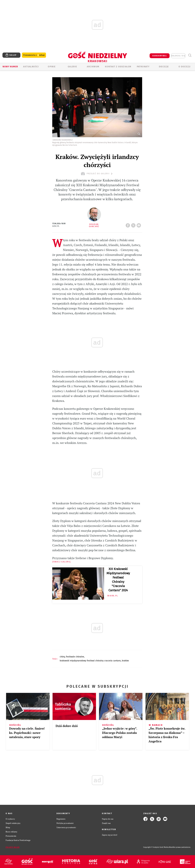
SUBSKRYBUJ (160, 56)
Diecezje (164, 67)
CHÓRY (62, 657)
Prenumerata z (34, 55)
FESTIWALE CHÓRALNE (75, 657)
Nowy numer (10, 67)
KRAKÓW (125, 661)
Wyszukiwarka (190, 55)
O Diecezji (184, 67)
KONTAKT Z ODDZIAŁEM (118, 67)
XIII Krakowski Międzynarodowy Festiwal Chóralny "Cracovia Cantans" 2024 (118, 580)
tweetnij (134, 224)
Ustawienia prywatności (66, 827)
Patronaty (143, 67)
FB (128, 224)
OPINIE (52, 67)
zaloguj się (178, 56)
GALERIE (72, 67)
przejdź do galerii (97, 174)
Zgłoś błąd (13, 847)
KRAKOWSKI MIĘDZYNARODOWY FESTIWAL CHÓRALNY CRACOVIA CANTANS (90, 661)
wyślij (139, 224)
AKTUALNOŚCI (31, 67)
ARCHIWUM (93, 67)
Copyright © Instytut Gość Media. (156, 847)
